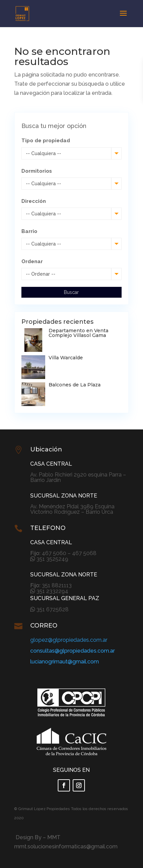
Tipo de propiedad (46, 141)
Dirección (34, 201)
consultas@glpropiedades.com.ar (73, 651)
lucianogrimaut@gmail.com (65, 662)
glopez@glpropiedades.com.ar (69, 640)
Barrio (29, 231)
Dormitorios (37, 171)
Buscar (71, 292)
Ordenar (32, 261)
